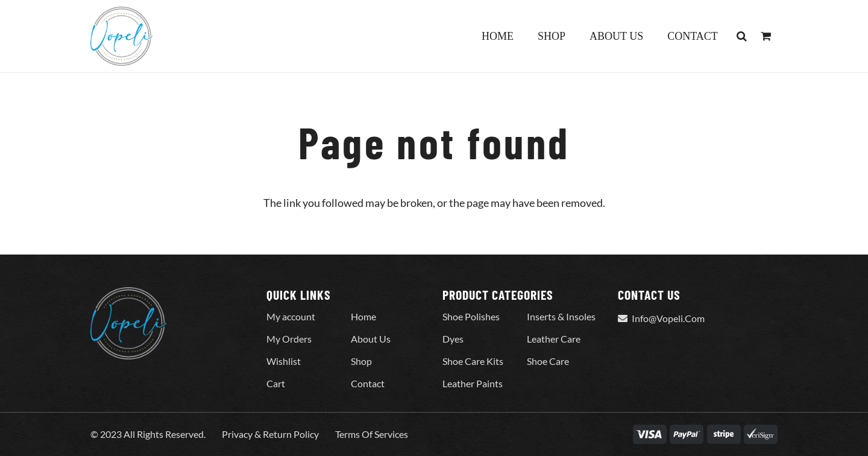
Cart (276, 383)
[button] (742, 36)
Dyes (453, 339)
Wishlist (284, 361)
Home (363, 316)
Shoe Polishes (471, 316)
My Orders (289, 339)
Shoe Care (548, 361)
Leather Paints (473, 383)
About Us (371, 339)
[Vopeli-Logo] (121, 36)
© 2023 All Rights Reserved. (148, 434)
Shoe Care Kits (473, 361)
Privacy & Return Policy (270, 434)
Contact (368, 383)
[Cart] (766, 36)
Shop (361, 361)
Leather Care (554, 339)
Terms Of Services (372, 434)
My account (291, 316)
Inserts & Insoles (561, 316)
